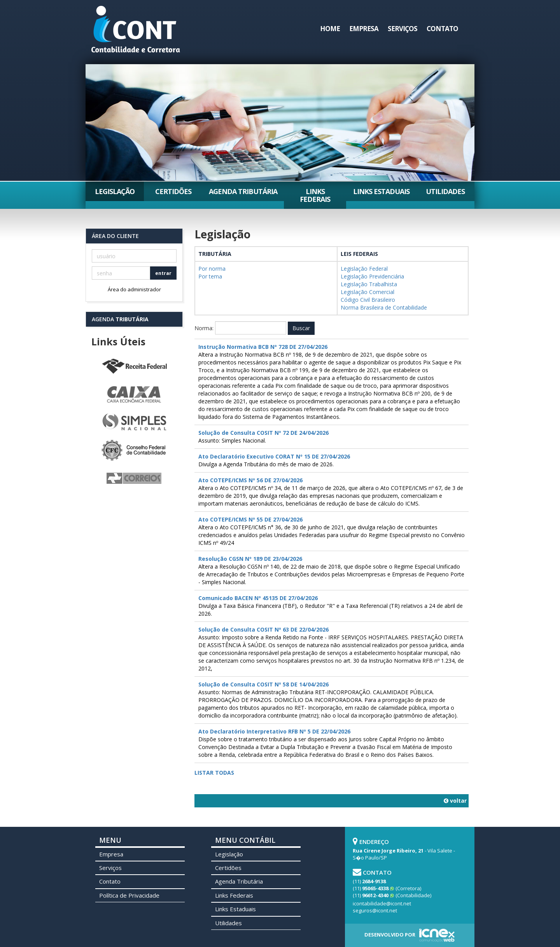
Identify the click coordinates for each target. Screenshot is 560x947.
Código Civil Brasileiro (368, 300)
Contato (442, 29)
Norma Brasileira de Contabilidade (384, 307)
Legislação (115, 191)
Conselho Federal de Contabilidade (134, 451)
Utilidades (445, 191)
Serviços (402, 29)
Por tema (210, 276)
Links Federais (315, 195)
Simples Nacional (134, 423)
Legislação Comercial (367, 292)
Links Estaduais (381, 191)
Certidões (173, 191)
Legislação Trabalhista (369, 284)
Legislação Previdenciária (372, 276)
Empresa (364, 29)
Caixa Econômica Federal (134, 395)
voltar (455, 801)
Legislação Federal (364, 269)
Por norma (212, 269)
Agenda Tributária (243, 191)
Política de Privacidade (129, 895)
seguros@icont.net (375, 910)
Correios (134, 479)
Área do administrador (134, 289)
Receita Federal (134, 367)
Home (330, 29)
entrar (163, 273)
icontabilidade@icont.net (382, 903)
